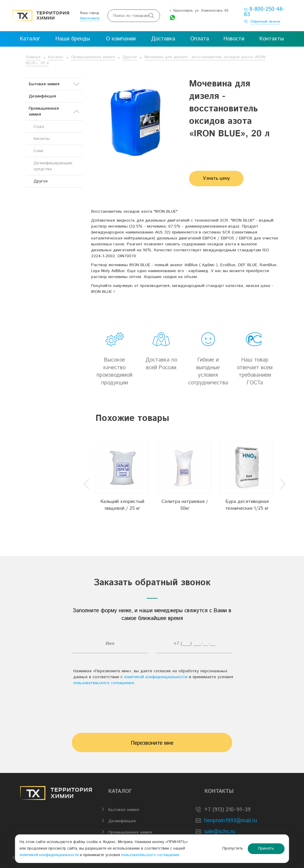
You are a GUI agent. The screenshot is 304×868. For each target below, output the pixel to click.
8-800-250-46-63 (264, 12)
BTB (75, 858)
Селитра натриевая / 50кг (185, 505)
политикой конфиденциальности (156, 677)
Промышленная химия (93, 57)
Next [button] (283, 484)
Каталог (56, 57)
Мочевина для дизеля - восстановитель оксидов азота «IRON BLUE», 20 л (146, 60)
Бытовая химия (54, 84)
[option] (122, 479)
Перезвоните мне (152, 743)
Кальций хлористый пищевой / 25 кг (122, 505)
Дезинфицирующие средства (53, 166)
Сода (39, 127)
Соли (38, 151)
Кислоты (42, 139)
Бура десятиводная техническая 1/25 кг (247, 505)
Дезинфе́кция (42, 96)
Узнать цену (216, 178)
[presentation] (152, 706)
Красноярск (90, 18)
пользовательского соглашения (104, 683)
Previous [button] (86, 484)
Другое (130, 57)
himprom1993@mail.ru (231, 821)
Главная (33, 57)
